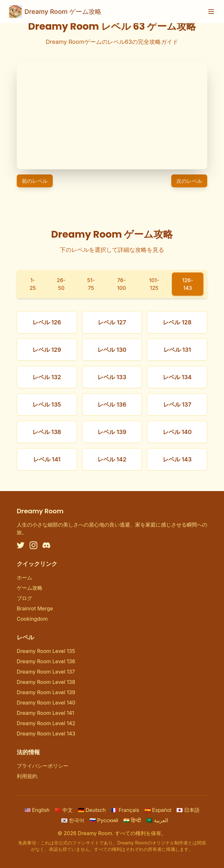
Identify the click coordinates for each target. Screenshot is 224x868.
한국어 (73, 820)
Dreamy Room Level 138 (46, 682)
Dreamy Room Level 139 (46, 692)
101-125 (154, 284)
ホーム (24, 577)
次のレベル (189, 181)
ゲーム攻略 (30, 588)
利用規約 (27, 776)
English (37, 810)
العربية (157, 820)
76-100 (121, 284)
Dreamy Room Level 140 (46, 703)
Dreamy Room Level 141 (45, 713)
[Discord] (46, 545)
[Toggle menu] (211, 12)
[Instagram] (33, 545)
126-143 (188, 284)
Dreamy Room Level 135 (46, 651)
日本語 (188, 810)
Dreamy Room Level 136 (46, 661)
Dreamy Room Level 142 (46, 723)
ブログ (24, 598)
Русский (104, 820)
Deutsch (92, 810)
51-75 (91, 284)
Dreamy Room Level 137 (46, 672)
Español (158, 810)
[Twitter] (21, 545)
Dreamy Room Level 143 (46, 734)
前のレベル (35, 181)
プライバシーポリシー (42, 766)
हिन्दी (132, 820)
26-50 (61, 284)
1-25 (33, 284)
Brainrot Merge (35, 608)
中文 (64, 810)
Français (125, 810)
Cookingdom (32, 619)
